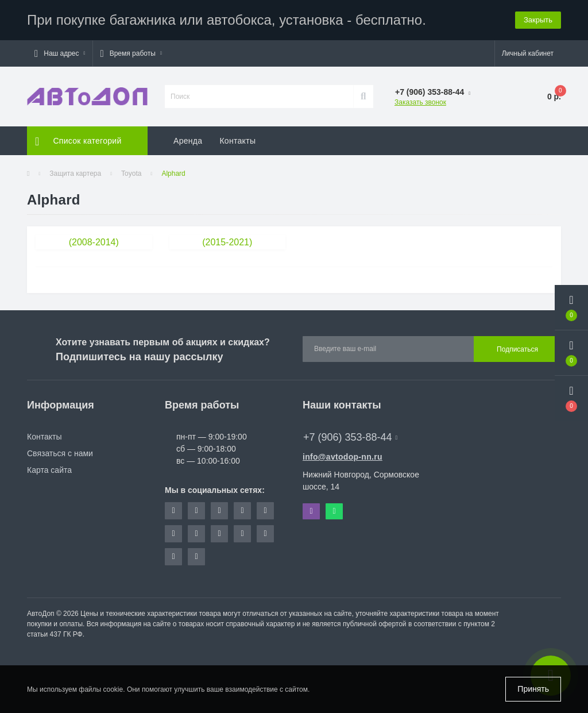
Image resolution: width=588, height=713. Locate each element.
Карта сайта (49, 470)
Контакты (237, 141)
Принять (533, 689)
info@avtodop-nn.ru (343, 457)
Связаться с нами (60, 453)
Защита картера (75, 174)
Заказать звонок (420, 102)
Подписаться (517, 349)
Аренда (188, 141)
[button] (60, 53)
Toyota (131, 174)
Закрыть (538, 20)
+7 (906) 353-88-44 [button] (350, 437)
